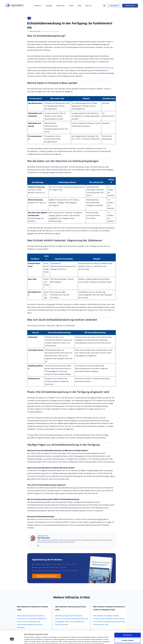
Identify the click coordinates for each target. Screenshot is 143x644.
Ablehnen (128, 441)
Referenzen (61, 6)
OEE (105, 148)
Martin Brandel (35, 31)
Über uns (88, 6)
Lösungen (49, 6)
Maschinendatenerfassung (104, 68)
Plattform (38, 6)
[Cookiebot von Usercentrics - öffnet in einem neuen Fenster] (12, 445)
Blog (79, 6)
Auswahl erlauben (128, 436)
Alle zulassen (128, 430)
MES (104, 453)
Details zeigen (98, 445)
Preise (71, 6)
